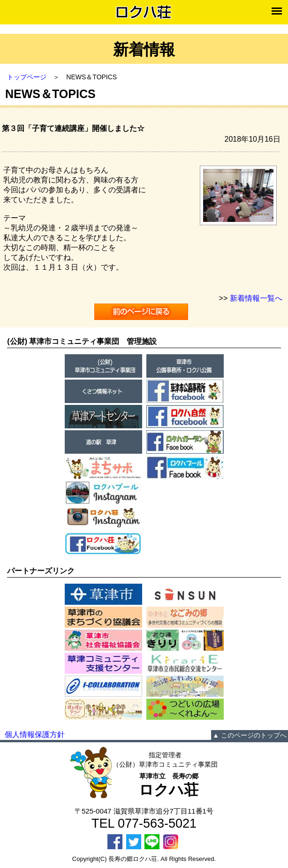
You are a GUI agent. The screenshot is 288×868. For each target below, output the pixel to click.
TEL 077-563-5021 (144, 823)
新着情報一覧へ (256, 298)
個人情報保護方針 (35, 735)
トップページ (27, 77)
